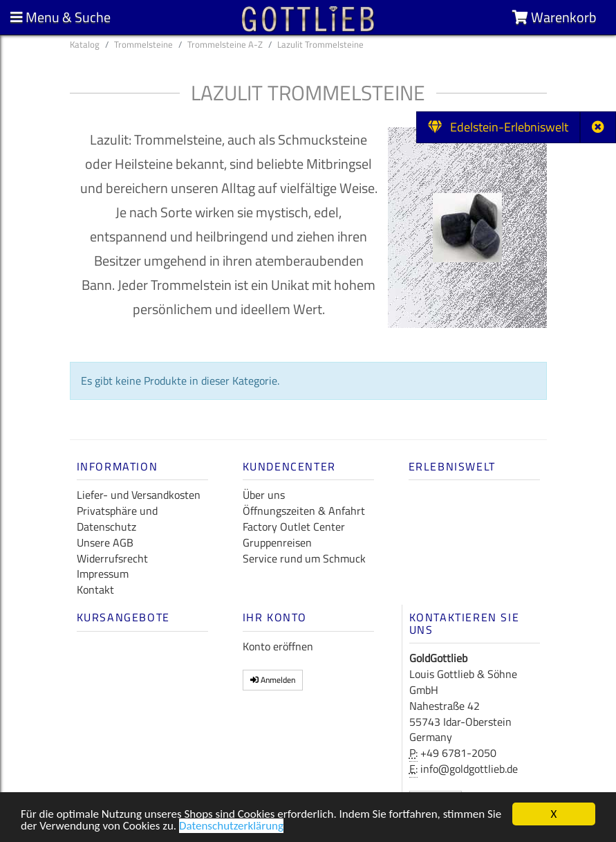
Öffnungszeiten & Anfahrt (304, 511)
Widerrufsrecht (112, 558)
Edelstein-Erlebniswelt (498, 127)
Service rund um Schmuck (304, 558)
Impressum (103, 574)
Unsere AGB (105, 542)
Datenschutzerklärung (231, 828)
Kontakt (95, 589)
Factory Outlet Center (294, 527)
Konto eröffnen (278, 646)
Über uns (264, 495)
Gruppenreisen (277, 542)
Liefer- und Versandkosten (139, 495)
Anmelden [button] (273, 680)
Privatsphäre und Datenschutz (117, 519)
